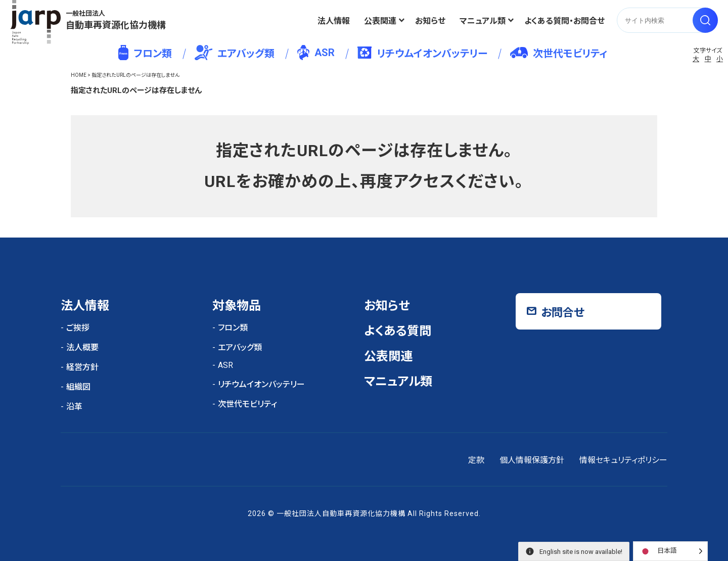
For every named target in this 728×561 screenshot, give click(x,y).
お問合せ (563, 313)
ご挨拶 (78, 328)
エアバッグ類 (235, 53)
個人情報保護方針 (532, 460)
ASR (316, 53)
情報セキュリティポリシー (623, 460)
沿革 (74, 407)
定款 (476, 460)
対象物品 (237, 306)
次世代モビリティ (559, 53)
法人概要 (82, 347)
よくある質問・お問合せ (564, 21)
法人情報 (334, 21)
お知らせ (430, 21)
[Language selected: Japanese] (670, 551)
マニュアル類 (483, 21)
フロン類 (145, 53)
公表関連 (380, 21)
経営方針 (82, 367)
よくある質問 (398, 331)
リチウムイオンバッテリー (422, 53)
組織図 (78, 387)
